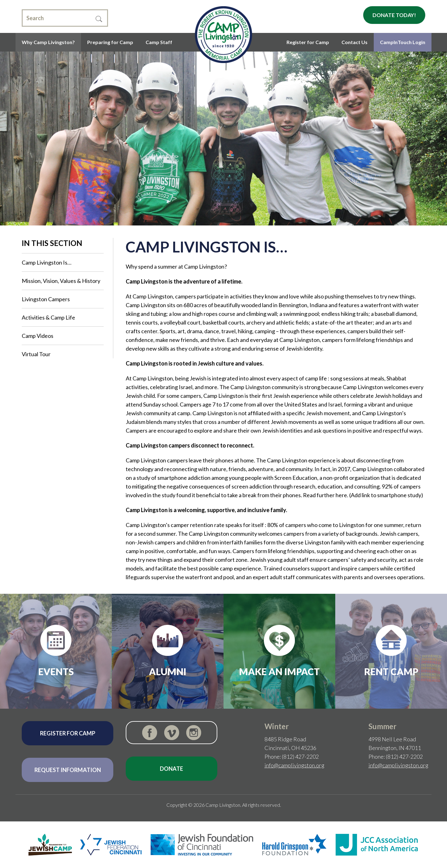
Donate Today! (394, 15)
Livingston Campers (46, 299)
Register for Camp (308, 42)
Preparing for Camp (110, 42)
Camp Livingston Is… (47, 262)
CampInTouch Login (403, 42)
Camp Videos (38, 336)
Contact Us (354, 42)
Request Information (68, 770)
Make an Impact (279, 671)
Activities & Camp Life (48, 317)
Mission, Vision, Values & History (61, 281)
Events (56, 671)
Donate (172, 769)
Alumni (168, 671)
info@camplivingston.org (294, 765)
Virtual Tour (36, 354)
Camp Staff (159, 42)
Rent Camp (391, 671)
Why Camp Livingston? (48, 42)
